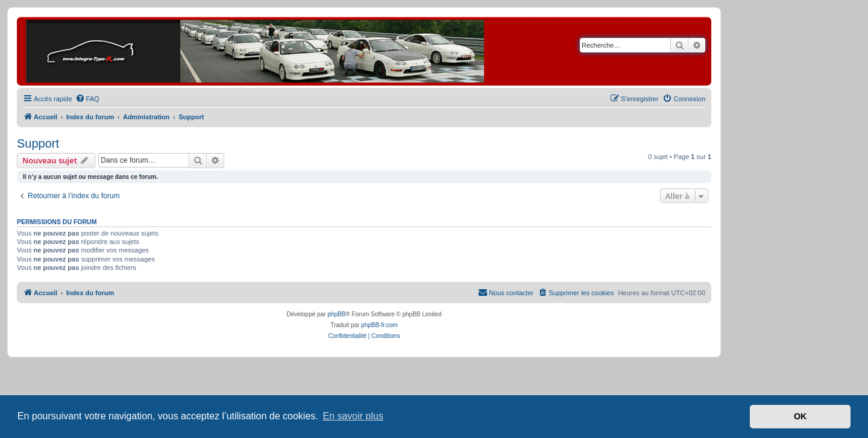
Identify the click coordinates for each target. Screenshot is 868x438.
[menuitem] (87, 99)
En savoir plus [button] (353, 416)
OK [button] (800, 416)
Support (38, 143)
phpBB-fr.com (379, 325)
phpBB (336, 314)
